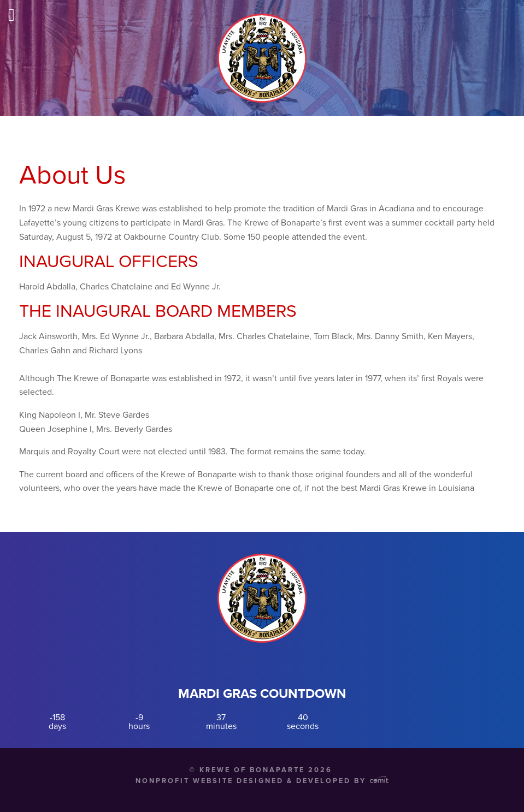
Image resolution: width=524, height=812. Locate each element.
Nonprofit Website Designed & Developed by (262, 781)
